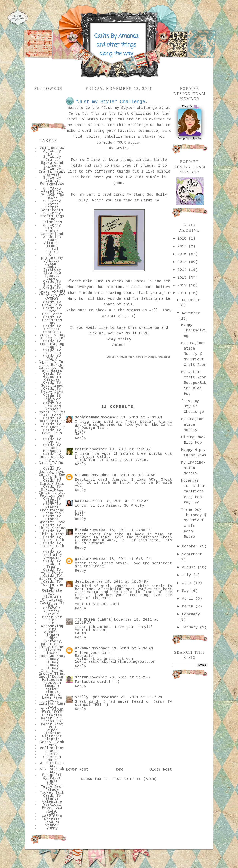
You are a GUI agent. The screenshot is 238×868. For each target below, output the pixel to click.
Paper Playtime (52, 732)
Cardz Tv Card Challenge (52, 312)
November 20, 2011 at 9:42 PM (120, 678)
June (188, 583)
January (191, 628)
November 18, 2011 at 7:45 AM (120, 450)
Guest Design (52, 677)
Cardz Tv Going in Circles (52, 377)
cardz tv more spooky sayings (52, 457)
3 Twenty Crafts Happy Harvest (52, 172)
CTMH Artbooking (52, 625)
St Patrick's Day (52, 765)
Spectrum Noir (52, 759)
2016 (183, 254)
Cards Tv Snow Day (52, 283)
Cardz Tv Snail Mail (52, 488)
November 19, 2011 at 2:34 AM (122, 649)
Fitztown (52, 650)
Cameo (52, 279)
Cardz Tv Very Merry (52, 572)
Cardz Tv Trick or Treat (52, 564)
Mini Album (52, 710)
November (191, 313)
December (191, 300)
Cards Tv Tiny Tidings (52, 289)
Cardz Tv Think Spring (52, 527)
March (189, 607)
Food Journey (52, 656)
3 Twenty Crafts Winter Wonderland (52, 230)
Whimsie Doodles (52, 821)
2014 (183, 270)
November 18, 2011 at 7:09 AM (131, 418)
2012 (183, 286)
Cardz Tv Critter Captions (52, 329)
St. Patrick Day (52, 771)
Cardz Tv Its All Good (52, 414)
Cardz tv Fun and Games (52, 370)
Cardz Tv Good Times (52, 384)
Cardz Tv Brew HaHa (52, 304)
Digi (52, 630)
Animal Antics (52, 251)
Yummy (52, 829)
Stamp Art (52, 775)
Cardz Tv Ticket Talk (52, 539)
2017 (183, 247)
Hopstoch (52, 683)
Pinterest (52, 737)
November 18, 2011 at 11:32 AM (117, 501)
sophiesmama (87, 418)
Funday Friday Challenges (52, 668)
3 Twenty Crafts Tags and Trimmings (52, 218)
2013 (183, 278)
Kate (79, 501)
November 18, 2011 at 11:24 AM (123, 475)
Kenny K (52, 695)
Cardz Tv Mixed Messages (52, 448)
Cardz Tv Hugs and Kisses (52, 407)
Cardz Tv (78, 114)
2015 (183, 262)
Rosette (52, 751)
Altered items (52, 245)
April (189, 599)
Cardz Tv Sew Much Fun (52, 477)
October (191, 547)
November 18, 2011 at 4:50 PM (120, 530)
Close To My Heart (52, 604)
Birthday (52, 270)
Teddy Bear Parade (52, 789)
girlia (82, 559)
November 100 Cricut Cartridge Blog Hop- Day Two (194, 492)
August (190, 568)
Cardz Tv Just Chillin (52, 420)
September (192, 555)
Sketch (52, 754)
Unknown (83, 649)
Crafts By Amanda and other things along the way (116, 45)
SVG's (52, 784)
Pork (52, 745)
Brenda (82, 530)
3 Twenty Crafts (52, 153)
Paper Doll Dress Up (52, 720)
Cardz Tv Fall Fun (52, 352)
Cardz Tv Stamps (52, 500)
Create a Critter (52, 610)
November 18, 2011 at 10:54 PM (117, 582)
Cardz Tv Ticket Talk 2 (52, 546)
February (191, 615)
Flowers (52, 653)
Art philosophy (52, 257)
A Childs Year (52, 239)
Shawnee (83, 475)
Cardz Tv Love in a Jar (52, 433)
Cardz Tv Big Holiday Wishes (52, 297)
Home (119, 770)
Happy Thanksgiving (194, 331)
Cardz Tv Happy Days (52, 390)
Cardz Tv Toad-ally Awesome (52, 555)
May (186, 591)
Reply (81, 438)
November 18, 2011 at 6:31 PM (120, 559)
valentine (52, 802)
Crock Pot (52, 618)
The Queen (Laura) (94, 620)
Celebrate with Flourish (52, 594)
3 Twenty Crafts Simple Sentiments (52, 206)
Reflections (52, 748)
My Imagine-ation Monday (193, 425)
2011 (183, 293)
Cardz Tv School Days (52, 471)
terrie (82, 450)
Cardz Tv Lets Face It (52, 426)
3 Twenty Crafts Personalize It (52, 182)
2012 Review (52, 148)
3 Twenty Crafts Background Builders (52, 162)
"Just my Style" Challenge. (194, 407)
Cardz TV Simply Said (52, 482)
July (188, 576)
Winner (52, 826)
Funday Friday (52, 661)
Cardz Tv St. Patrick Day (52, 494)
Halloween (52, 680)
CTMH (52, 621)
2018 (183, 239)
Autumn (52, 264)
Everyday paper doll (52, 643)
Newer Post (77, 770)
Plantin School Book (52, 741)
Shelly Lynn (87, 698)
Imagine (52, 686)
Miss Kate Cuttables (52, 714)
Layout (52, 701)
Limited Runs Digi (52, 705)
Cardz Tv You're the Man (52, 585)
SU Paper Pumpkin (52, 780)
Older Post (161, 770)
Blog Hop (52, 273)
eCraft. (52, 633)
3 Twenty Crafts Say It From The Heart (52, 194)
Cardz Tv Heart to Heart (52, 398)
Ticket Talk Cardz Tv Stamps (52, 796)
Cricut (52, 615)
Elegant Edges (52, 637)
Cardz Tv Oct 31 (52, 465)
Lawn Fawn (52, 698)
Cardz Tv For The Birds (52, 364)
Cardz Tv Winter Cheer (52, 578)
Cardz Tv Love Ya (52, 441)
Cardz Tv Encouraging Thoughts (52, 344)
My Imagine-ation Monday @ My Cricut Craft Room (194, 354)
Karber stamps (52, 690)
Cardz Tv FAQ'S (52, 358)
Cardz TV (142, 282)
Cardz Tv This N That (52, 533)
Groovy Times (52, 674)
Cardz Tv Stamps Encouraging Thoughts (52, 509)
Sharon (82, 678)
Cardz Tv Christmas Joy (52, 321)
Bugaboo (52, 276)
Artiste (52, 261)
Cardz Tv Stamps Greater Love (52, 520)
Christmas (52, 600)
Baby (52, 267)
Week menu (52, 817)
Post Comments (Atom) (135, 779)
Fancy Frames (52, 647)
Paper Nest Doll (52, 726)
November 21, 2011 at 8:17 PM (131, 698)
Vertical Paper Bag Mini (52, 808)
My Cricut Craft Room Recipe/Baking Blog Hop (194, 383)
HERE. (145, 334)
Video (52, 814)
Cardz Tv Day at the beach (52, 337)
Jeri (79, 582)
